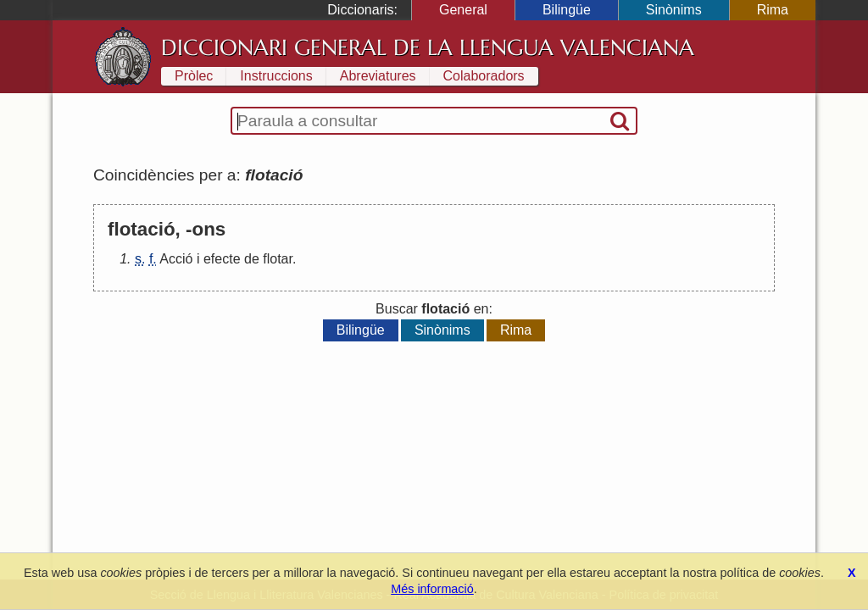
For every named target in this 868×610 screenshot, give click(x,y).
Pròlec (194, 76)
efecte (222, 259)
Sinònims (674, 10)
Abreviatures (378, 76)
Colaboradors (484, 76)
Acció (176, 259)
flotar (278, 259)
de (252, 259)
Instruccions (276, 76)
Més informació (432, 589)
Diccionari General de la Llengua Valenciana (428, 47)
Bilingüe (567, 10)
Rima (773, 10)
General (463, 10)
